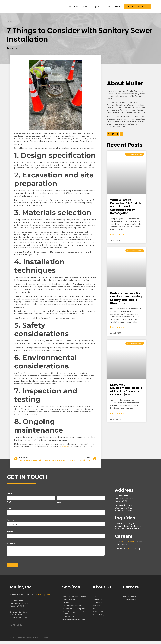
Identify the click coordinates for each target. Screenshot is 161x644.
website (64, 449)
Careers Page (128, 544)
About (85, 8)
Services (74, 8)
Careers (108, 8)
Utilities (10, 24)
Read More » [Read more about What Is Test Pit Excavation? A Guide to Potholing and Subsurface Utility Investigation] (117, 237)
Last (59, 504)
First (9, 504)
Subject (11, 534)
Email (10, 511)
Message (11, 546)
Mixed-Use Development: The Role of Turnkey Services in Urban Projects (126, 392)
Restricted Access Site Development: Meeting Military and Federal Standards (126, 301)
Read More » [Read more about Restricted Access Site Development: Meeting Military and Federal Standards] (117, 330)
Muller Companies (42, 598)
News (118, 8)
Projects (96, 8)
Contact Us (130, 551)
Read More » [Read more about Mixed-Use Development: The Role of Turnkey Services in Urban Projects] (117, 416)
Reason (11, 523)
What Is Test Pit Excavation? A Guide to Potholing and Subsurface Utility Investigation (126, 209)
